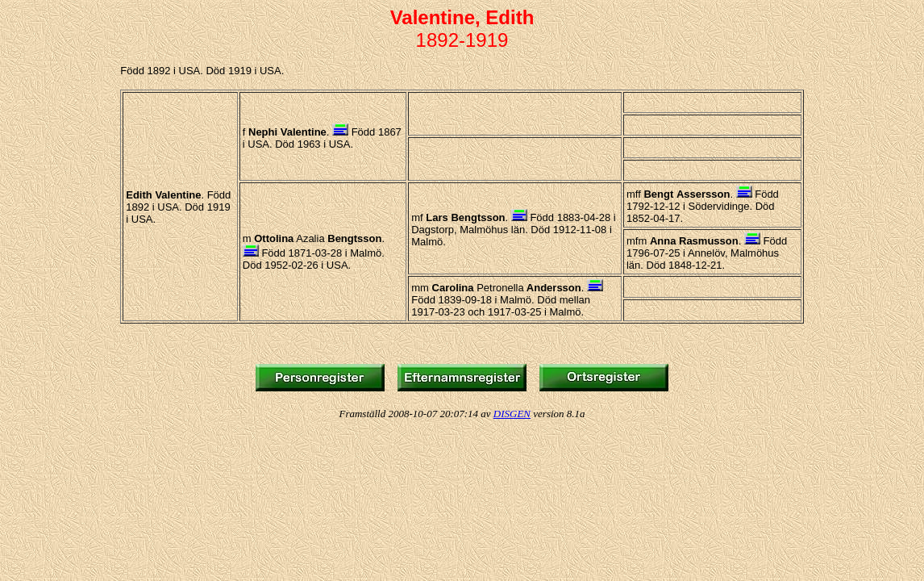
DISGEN (512, 414)
